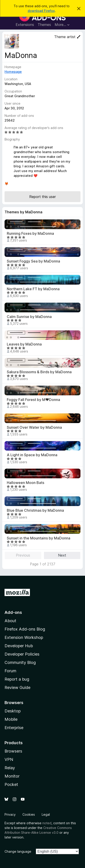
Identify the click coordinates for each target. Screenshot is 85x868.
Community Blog (20, 662)
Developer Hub (19, 646)
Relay (10, 768)
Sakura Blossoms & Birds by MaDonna (39, 372)
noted (47, 823)
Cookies (29, 814)
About (10, 621)
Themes (44, 25)
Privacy (10, 814)
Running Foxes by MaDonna (30, 234)
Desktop (13, 711)
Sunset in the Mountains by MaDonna (39, 538)
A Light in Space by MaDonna (32, 455)
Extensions (25, 25)
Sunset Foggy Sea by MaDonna (33, 261)
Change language (18, 851)
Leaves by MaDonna (24, 344)
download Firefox (41, 11)
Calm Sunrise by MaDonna (29, 317)
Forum (10, 671)
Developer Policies (22, 654)
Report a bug (17, 679)
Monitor (12, 776)
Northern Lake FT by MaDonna (33, 289)
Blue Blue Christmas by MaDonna (35, 510)
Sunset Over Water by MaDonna (34, 427)
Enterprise (14, 728)
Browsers (13, 751)
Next (62, 555)
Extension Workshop (24, 637)
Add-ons (13, 612)
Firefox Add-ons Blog (25, 629)
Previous (23, 555)
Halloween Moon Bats (25, 483)
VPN (9, 759)
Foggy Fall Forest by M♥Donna (33, 400)
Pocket (11, 784)
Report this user (42, 197)
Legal (46, 814)
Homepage (13, 72)
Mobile (11, 719)
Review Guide (17, 687)
